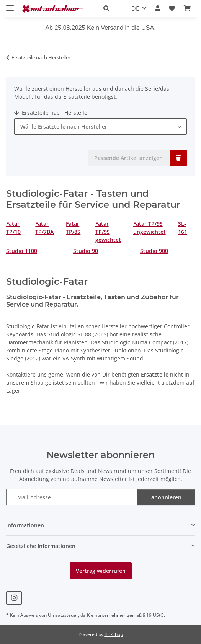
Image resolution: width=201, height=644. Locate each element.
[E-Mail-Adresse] (72, 497)
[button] (109, 8)
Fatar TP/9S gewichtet (108, 232)
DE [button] (135, 8)
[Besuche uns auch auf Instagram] (14, 598)
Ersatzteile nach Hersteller (52, 113)
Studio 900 (154, 251)
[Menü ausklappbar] (10, 5)
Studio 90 (86, 251)
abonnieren (166, 497)
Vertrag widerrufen (101, 571)
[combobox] (100, 126)
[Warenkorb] (187, 8)
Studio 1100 (22, 251)
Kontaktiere (21, 374)
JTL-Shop (114, 634)
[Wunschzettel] (172, 8)
